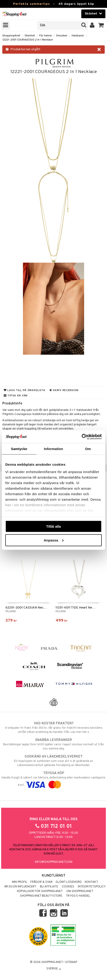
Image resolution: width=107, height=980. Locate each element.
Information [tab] (53, 449)
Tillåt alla (53, 526)
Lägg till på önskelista (25, 390)
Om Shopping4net (80, 891)
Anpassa (54, 540)
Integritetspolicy (92, 887)
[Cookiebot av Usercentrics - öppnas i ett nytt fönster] (82, 437)
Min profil (20, 882)
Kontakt (91, 882)
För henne (45, 36)
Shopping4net (11, 36)
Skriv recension (64, 390)
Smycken (62, 36)
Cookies (68, 887)
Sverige (54, 969)
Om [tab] (88, 449)
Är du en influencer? (20, 887)
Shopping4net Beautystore (41, 896)
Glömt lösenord (69, 882)
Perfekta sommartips (31, 4)
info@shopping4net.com (54, 862)
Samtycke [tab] (19, 449)
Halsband (78, 36)
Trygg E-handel (78, 896)
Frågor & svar (41, 882)
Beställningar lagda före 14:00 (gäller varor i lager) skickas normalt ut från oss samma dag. (53, 744)
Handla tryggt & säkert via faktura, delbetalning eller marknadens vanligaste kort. (53, 779)
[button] (101, 25)
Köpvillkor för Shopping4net (40, 891)
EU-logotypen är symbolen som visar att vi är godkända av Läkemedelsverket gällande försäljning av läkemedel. (53, 761)
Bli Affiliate (49, 887)
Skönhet (30, 36)
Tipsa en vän (16, 396)
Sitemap (71, 962)
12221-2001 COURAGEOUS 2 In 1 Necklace (27, 40)
